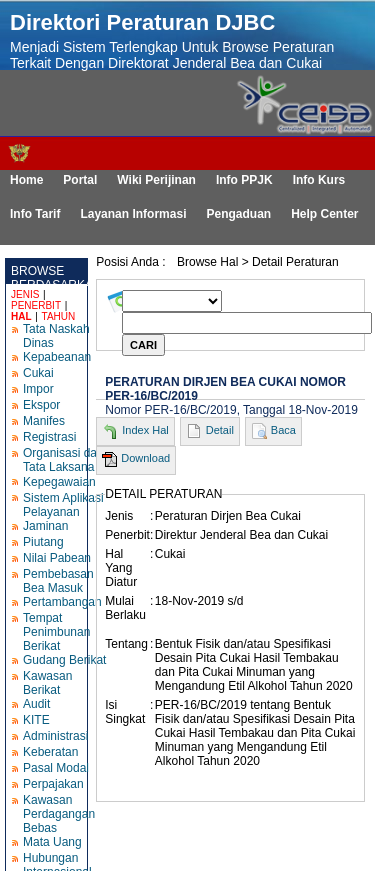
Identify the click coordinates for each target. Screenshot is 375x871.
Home (26, 180)
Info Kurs (319, 180)
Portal (80, 180)
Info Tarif (35, 214)
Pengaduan (238, 214)
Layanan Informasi (133, 214)
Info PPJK (244, 180)
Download (145, 458)
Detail (220, 430)
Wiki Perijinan (156, 180)
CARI (143, 345)
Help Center (324, 214)
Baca (283, 430)
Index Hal (145, 430)
